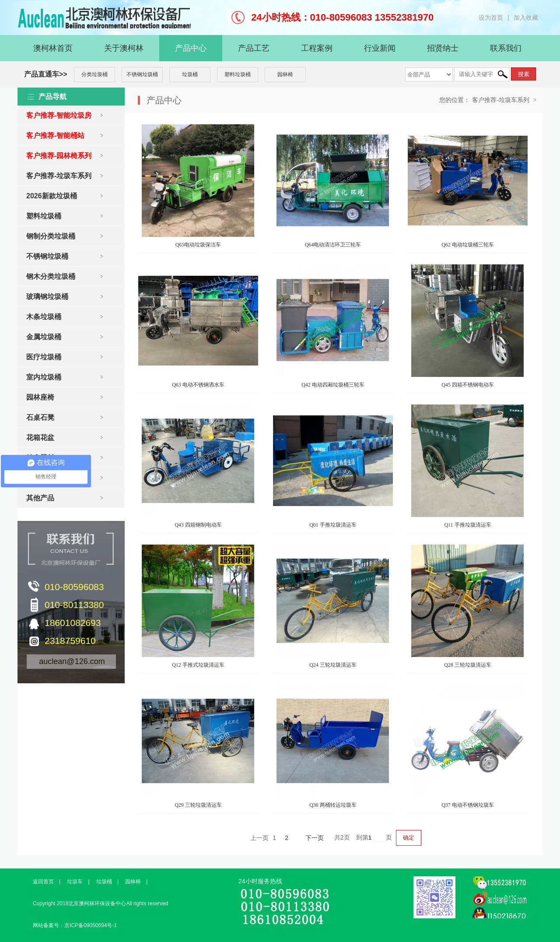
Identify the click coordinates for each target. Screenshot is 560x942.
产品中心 (191, 48)
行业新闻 (380, 48)
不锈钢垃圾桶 (142, 74)
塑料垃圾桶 (238, 74)
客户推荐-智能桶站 (55, 135)
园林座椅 (40, 397)
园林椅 (285, 74)
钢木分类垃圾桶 (51, 276)
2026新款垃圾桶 (52, 196)
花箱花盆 (40, 438)
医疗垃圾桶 (44, 357)
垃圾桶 (190, 74)
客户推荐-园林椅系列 (59, 156)
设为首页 (491, 18)
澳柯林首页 (53, 48)
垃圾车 (75, 882)
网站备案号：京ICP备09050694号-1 (75, 925)
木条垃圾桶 (44, 317)
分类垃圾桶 (94, 74)
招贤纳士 (443, 48)
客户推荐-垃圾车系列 (59, 176)
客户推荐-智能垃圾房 (59, 115)
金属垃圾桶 (44, 337)
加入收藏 (526, 18)
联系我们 (506, 48)
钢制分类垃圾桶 (51, 236)
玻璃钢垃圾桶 (47, 297)
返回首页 (43, 882)
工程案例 (317, 48)
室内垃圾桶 (44, 377)
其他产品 (40, 498)
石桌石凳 (40, 417)
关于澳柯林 (124, 48)
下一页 (315, 838)
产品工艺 (254, 48)
